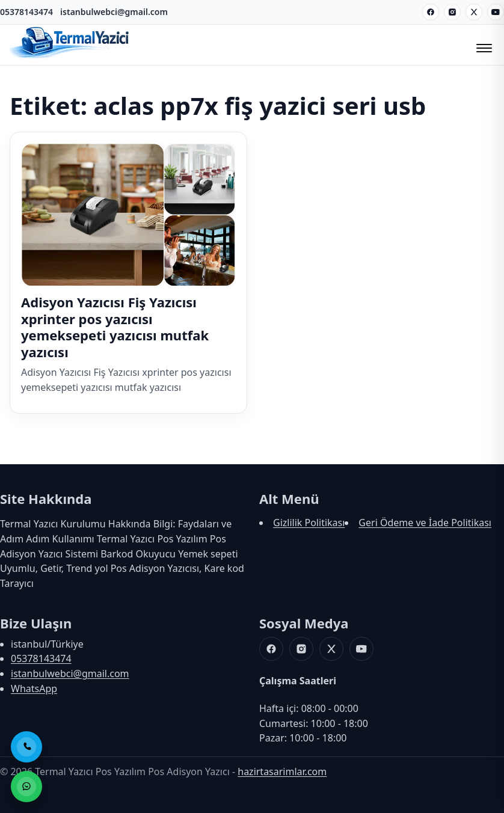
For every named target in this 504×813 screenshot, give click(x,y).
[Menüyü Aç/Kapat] (482, 44)
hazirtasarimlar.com (282, 772)
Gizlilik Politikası (309, 523)
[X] (474, 12)
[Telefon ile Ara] (26, 747)
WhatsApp (34, 689)
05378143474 (26, 12)
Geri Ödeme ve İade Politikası (425, 523)
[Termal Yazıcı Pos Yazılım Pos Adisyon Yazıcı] (70, 57)
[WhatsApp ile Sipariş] (26, 787)
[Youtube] (496, 12)
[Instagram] (452, 12)
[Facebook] (431, 12)
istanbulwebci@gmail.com (114, 12)
